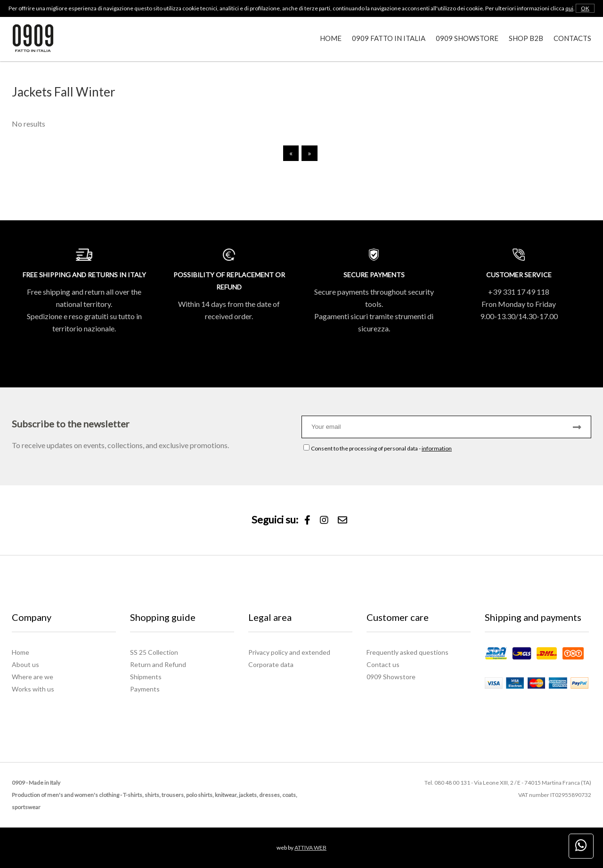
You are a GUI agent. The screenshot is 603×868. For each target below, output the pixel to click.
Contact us (383, 664)
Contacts (572, 38)
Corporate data (271, 664)
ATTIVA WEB (310, 848)
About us (25, 664)
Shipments (146, 677)
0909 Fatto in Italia (389, 38)
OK (585, 8)
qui (569, 8)
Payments (145, 689)
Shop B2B (526, 38)
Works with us (33, 689)
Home (331, 38)
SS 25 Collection (154, 652)
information (437, 448)
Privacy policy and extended (289, 652)
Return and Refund (158, 664)
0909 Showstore (467, 38)
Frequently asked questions (407, 652)
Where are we (33, 677)
